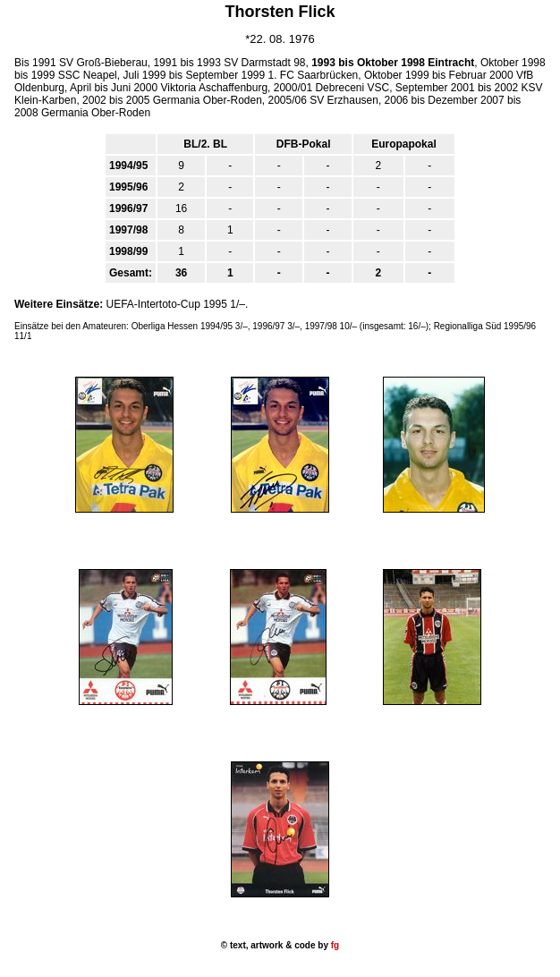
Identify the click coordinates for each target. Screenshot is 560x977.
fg (334, 945)
